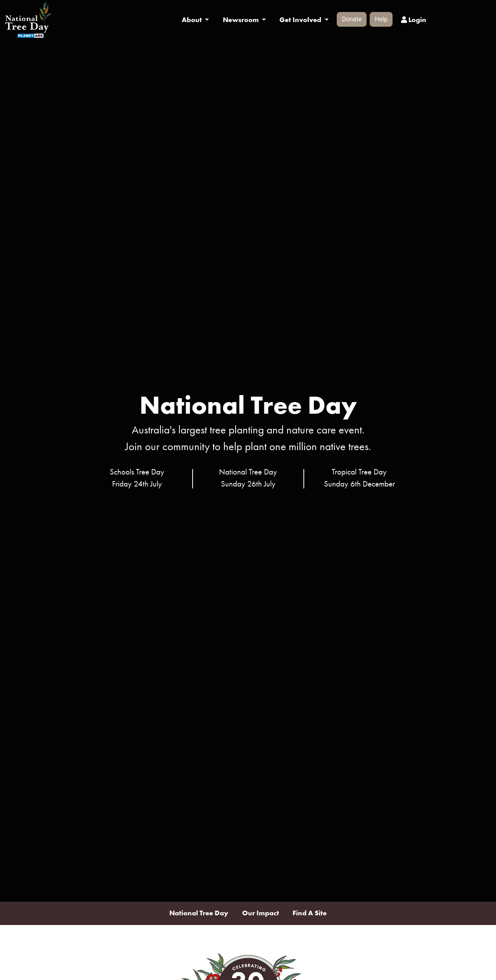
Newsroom (242, 20)
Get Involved (301, 20)
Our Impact (261, 913)
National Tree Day (199, 913)
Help (381, 19)
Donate (352, 19)
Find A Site (310, 913)
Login (414, 20)
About (193, 20)
